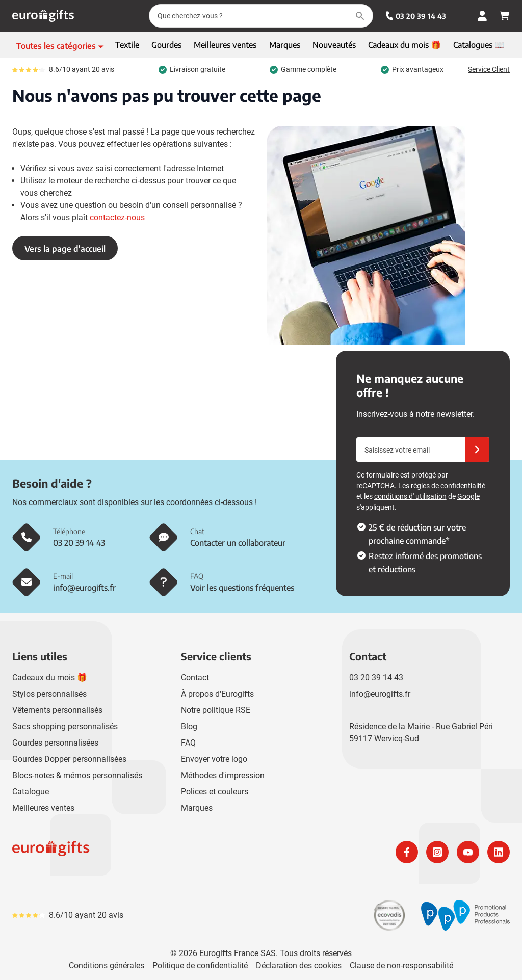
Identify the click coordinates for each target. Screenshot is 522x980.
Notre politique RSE (216, 710)
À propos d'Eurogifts (217, 694)
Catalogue (31, 792)
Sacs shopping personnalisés (65, 726)
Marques (197, 808)
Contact (195, 678)
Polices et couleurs (215, 792)
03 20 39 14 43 (416, 16)
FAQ (188, 743)
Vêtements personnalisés (57, 710)
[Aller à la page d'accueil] (43, 16)
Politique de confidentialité (200, 965)
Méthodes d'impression (223, 775)
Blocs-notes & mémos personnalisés (77, 775)
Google (468, 496)
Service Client (489, 69)
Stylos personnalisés (49, 694)
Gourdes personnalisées (55, 743)
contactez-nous (117, 217)
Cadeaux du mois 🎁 (50, 678)
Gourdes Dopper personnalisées (69, 759)
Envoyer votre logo (214, 759)
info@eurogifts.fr (380, 694)
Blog (189, 726)
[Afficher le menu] (60, 46)
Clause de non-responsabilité (401, 965)
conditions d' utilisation (410, 496)
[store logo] (135, 852)
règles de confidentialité (448, 486)
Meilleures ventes (43, 808)
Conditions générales (107, 965)
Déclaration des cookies (299, 965)
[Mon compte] (482, 16)
